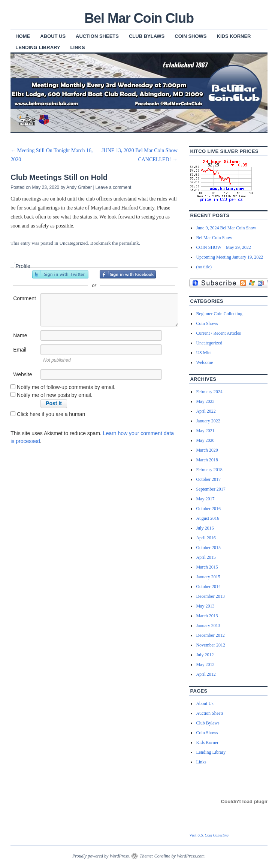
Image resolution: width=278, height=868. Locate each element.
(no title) (204, 267)
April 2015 (206, 557)
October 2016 (208, 509)
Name (20, 335)
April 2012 (206, 674)
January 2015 (208, 577)
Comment (25, 298)
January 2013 (208, 626)
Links (78, 47)
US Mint (204, 353)
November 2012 (211, 645)
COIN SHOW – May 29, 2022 (223, 247)
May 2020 (205, 440)
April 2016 (206, 538)
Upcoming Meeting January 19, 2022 (229, 257)
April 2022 (206, 411)
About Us (53, 36)
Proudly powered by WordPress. (101, 856)
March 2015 (207, 567)
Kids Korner (234, 36)
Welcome (204, 362)
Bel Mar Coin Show (214, 238)
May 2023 (205, 401)
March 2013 (207, 616)
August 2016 (208, 518)
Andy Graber (79, 187)
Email (20, 350)
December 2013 (210, 596)
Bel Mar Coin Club (139, 18)
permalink (129, 243)
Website (22, 374)
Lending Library (38, 47)
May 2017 (205, 499)
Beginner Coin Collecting (219, 314)
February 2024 (209, 392)
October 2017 (208, 479)
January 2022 (208, 421)
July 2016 (205, 528)
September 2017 (211, 489)
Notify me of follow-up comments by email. (66, 387)
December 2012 (210, 635)
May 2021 (205, 431)
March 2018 (207, 460)
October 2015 (208, 548)
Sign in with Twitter (60, 274)
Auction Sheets (97, 36)
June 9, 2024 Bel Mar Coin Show (226, 228)
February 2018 (209, 470)
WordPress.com (191, 856)
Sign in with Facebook (128, 274)
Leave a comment (113, 187)
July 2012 (205, 655)
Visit (209, 835)
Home (23, 36)
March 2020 (207, 450)
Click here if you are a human (48, 414)
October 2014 (208, 587)
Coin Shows (191, 36)
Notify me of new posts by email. (55, 395)
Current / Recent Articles (218, 333)
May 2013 (205, 606)
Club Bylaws (147, 36)
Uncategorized (74, 243)
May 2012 (205, 664)
